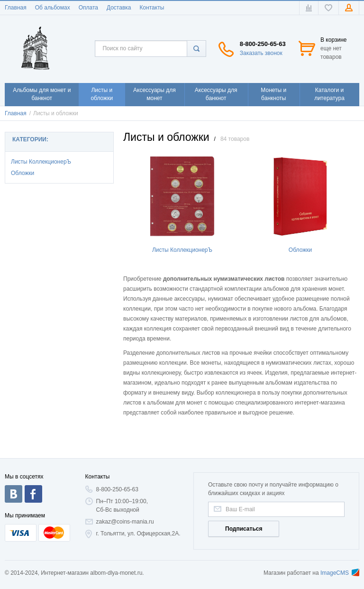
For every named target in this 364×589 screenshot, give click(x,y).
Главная (16, 8)
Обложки (23, 173)
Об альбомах (53, 8)
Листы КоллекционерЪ (41, 162)
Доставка (119, 8)
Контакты (152, 8)
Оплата (88, 8)
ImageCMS (340, 573)
